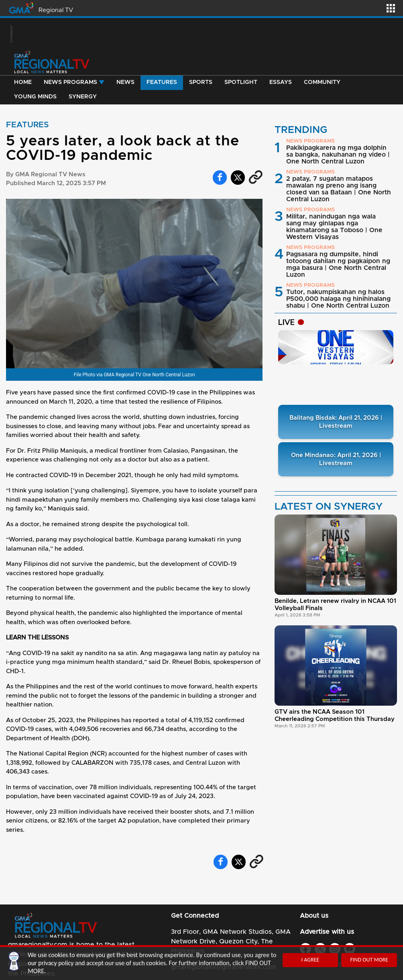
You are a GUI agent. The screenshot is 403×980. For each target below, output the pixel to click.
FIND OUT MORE (369, 960)
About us (314, 916)
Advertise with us (327, 932)
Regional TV (56, 10)
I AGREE (310, 960)
